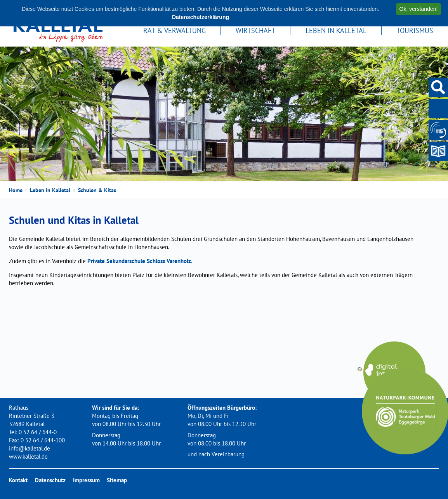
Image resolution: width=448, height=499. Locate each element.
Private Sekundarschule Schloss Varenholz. (140, 261)
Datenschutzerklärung (201, 17)
